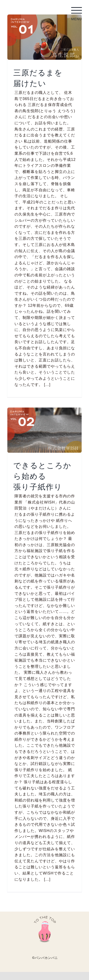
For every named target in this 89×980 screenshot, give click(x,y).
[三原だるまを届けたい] (44, 37)
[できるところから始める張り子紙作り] (44, 430)
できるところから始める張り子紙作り (42, 476)
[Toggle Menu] (77, 10)
